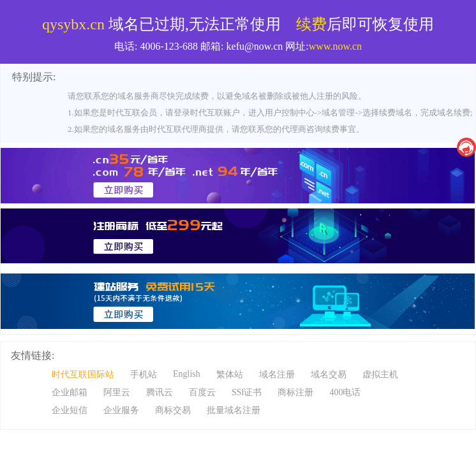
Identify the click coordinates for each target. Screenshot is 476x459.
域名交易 (329, 375)
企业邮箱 (70, 392)
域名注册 (277, 375)
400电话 (345, 392)
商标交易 (173, 410)
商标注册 (295, 392)
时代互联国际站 (83, 375)
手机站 (144, 375)
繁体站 (230, 375)
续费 (311, 24)
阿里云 (117, 392)
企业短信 (70, 410)
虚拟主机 (380, 375)
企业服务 (121, 410)
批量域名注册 (234, 410)
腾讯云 (160, 392)
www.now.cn (335, 46)
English (187, 374)
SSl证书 (247, 392)
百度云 (202, 392)
